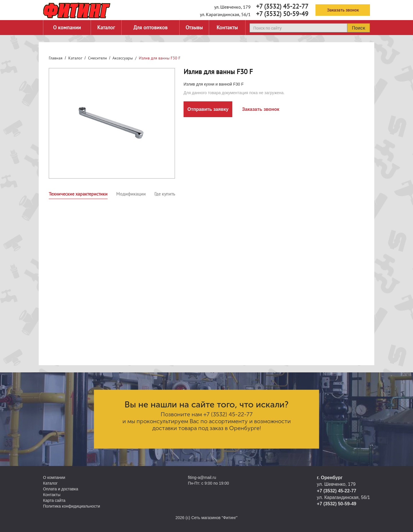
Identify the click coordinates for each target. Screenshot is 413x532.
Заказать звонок (343, 10)
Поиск (359, 28)
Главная (56, 58)
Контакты (227, 27)
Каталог (106, 27)
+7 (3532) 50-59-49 (282, 14)
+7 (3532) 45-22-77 (282, 6)
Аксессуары (123, 58)
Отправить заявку (208, 109)
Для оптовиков (150, 27)
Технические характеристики (78, 194)
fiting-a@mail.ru (202, 477)
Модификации (131, 194)
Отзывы (194, 27)
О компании (67, 27)
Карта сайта (54, 500)
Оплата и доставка (61, 489)
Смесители (98, 58)
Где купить (165, 194)
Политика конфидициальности (72, 506)
